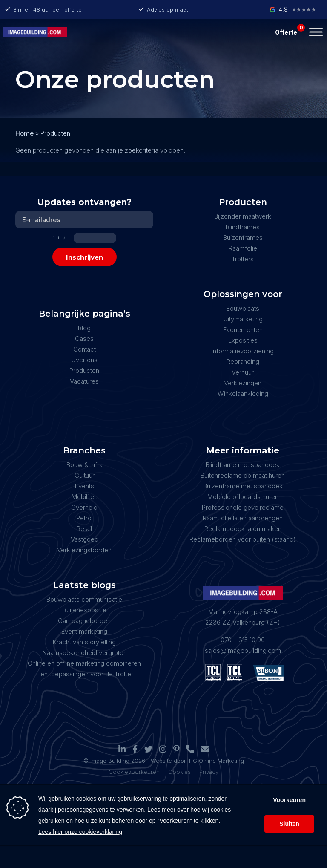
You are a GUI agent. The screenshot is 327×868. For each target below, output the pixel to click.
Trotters (243, 259)
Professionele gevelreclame (243, 507)
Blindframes (243, 227)
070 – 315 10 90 (243, 640)
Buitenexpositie (85, 610)
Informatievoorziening (243, 351)
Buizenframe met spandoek (243, 486)
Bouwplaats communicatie (84, 599)
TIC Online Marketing (216, 761)
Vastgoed (85, 539)
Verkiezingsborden (84, 550)
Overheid (84, 507)
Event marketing (84, 631)
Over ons (84, 360)
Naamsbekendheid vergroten (85, 653)
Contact (85, 349)
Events (85, 486)
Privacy (209, 772)
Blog (84, 328)
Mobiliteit (84, 497)
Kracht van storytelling (84, 642)
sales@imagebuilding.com (243, 650)
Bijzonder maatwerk (243, 216)
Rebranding (243, 362)
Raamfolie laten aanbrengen (243, 518)
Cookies (179, 772)
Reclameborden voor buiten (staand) (243, 539)
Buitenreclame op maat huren (243, 475)
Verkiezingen (243, 383)
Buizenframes (243, 238)
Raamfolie (243, 248)
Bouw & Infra (85, 465)
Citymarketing (243, 319)
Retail (84, 529)
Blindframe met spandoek (243, 465)
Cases (84, 339)
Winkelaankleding (243, 394)
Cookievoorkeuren (134, 772)
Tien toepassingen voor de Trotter (84, 674)
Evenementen (243, 330)
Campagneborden (84, 621)
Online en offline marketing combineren (84, 663)
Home (24, 133)
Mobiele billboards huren (243, 497)
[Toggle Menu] (316, 32)
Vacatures (84, 381)
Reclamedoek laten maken (243, 529)
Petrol (85, 518)
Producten (84, 371)
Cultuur (85, 475)
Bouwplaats (243, 308)
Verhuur (243, 372)
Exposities (243, 340)
